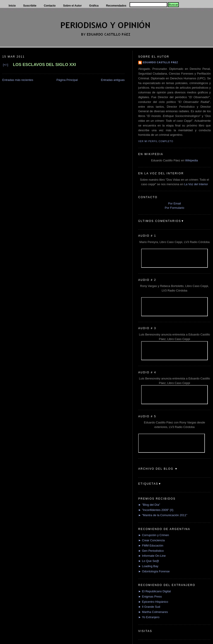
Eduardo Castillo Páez (160, 62)
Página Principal (67, 80)
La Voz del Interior (196, 184)
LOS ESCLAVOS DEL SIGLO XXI (44, 65)
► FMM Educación (151, 546)
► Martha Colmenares (153, 612)
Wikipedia (191, 160)
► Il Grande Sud (149, 607)
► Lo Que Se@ (149, 561)
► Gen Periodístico (151, 551)
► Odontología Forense (154, 571)
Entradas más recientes (18, 80)
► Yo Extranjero (149, 617)
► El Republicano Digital (155, 591)
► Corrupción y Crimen (154, 535)
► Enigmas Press (150, 597)
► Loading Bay (148, 566)
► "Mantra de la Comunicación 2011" (163, 515)
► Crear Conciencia (151, 540)
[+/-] (6, 65)
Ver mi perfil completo (156, 141)
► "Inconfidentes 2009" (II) (156, 510)
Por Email (174, 203)
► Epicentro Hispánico (153, 602)
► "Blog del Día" (149, 505)
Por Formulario (174, 208)
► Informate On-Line (152, 556)
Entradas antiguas (113, 80)
